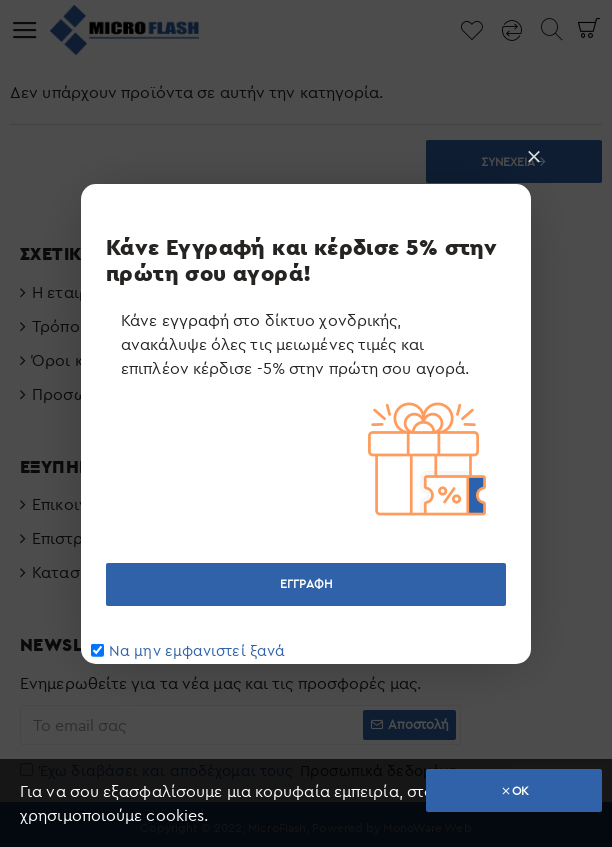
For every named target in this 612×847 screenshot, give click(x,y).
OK (520, 790)
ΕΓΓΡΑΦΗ (306, 583)
